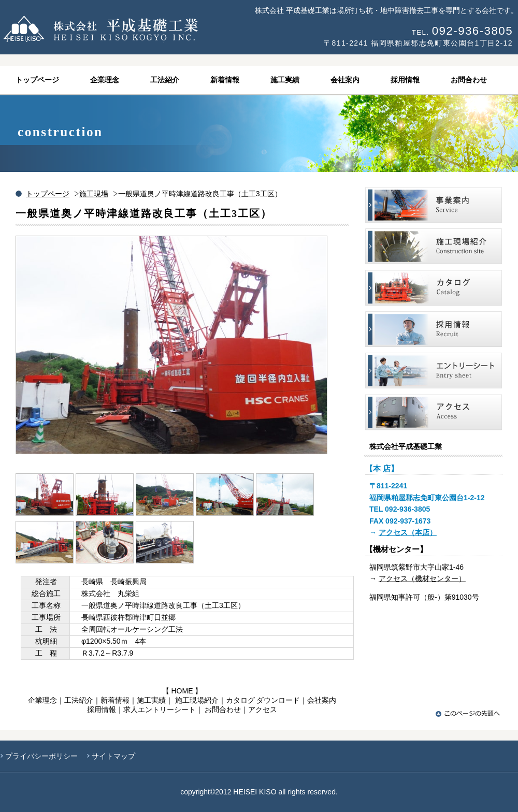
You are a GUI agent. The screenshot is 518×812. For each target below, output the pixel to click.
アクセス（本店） (408, 532)
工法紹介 (79, 700)
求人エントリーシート (160, 709)
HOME (182, 691)
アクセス (263, 709)
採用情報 (102, 709)
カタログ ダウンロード (263, 700)
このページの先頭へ (469, 714)
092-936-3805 (472, 31)
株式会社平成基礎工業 (129, 29)
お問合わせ (223, 709)
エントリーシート (433, 371)
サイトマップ (113, 756)
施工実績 (151, 700)
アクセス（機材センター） (422, 578)
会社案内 (322, 700)
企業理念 (42, 700)
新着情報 (115, 700)
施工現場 (94, 194)
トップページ (48, 194)
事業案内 (433, 205)
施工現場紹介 (197, 700)
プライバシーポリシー (41, 756)
